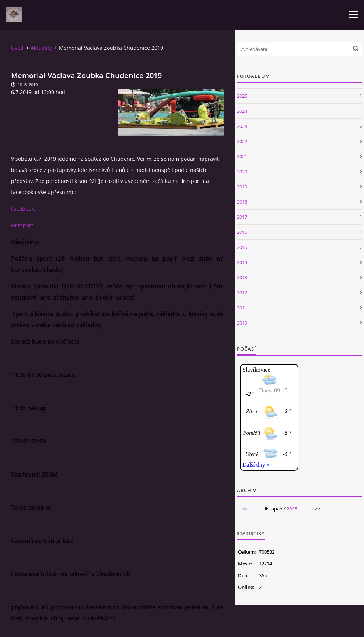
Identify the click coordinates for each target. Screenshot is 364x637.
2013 (242, 277)
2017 (242, 217)
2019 (242, 187)
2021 (242, 156)
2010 (242, 323)
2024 (242, 111)
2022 (242, 141)
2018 (242, 202)
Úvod (17, 48)
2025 (242, 96)
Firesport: (23, 225)
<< (245, 509)
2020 (242, 172)
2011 (242, 308)
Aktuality (41, 48)
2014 (242, 262)
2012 (242, 292)
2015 (242, 247)
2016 (242, 232)
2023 (242, 126)
